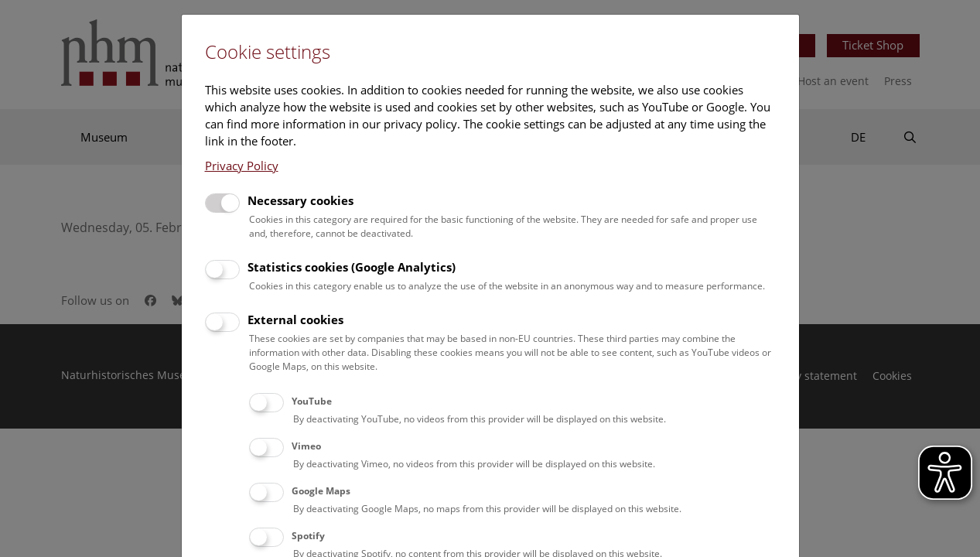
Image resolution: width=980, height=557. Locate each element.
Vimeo (306, 446)
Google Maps (321, 491)
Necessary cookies (300, 200)
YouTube (312, 401)
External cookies (295, 320)
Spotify (308, 536)
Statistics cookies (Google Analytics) (352, 267)
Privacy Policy (242, 166)
